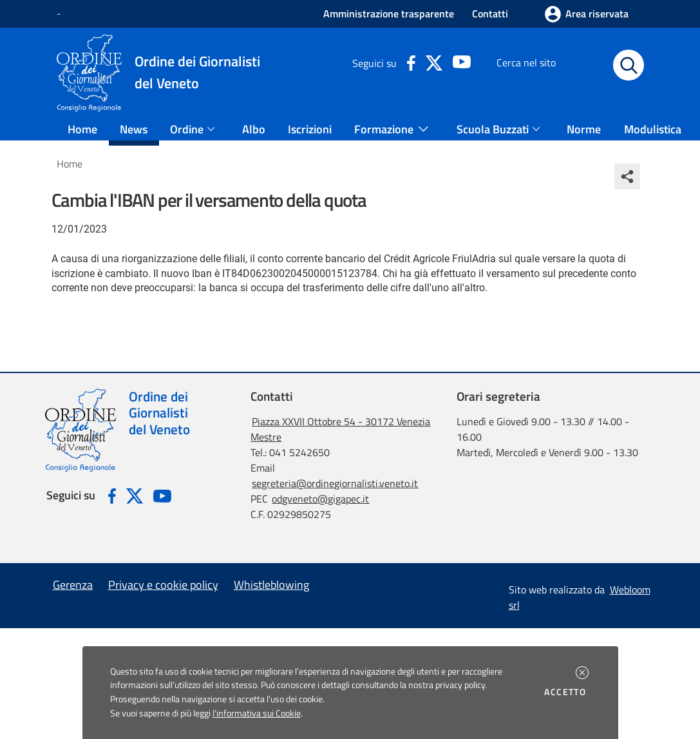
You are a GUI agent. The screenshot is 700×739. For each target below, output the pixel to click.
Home (82, 129)
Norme (584, 129)
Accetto (567, 692)
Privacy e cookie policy (163, 585)
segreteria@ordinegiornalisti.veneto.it (335, 483)
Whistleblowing (271, 585)
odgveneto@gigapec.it (320, 499)
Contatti (490, 14)
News (134, 129)
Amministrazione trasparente (389, 14)
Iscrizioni (310, 129)
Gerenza (73, 585)
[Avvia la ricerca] (629, 65)
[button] (582, 673)
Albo (254, 129)
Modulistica (653, 129)
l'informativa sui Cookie (257, 713)
